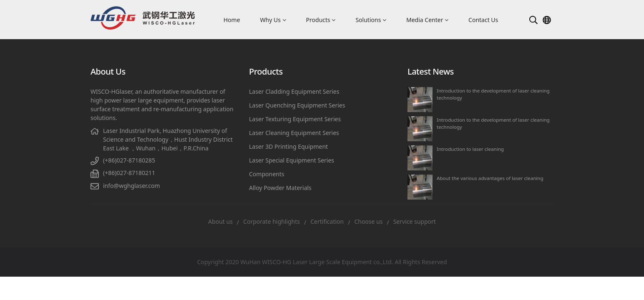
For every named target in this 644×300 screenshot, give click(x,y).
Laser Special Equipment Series (292, 160)
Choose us (368, 221)
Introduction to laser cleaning (470, 149)
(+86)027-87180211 (129, 173)
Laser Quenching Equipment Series (297, 105)
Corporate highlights (272, 221)
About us (220, 221)
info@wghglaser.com (132, 186)
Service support (415, 221)
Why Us (273, 20)
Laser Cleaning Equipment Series (294, 133)
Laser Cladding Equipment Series (294, 91)
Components (267, 174)
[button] (533, 20)
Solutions (371, 20)
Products (321, 20)
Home (232, 20)
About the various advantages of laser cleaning (490, 178)
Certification (327, 221)
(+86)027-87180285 (129, 160)
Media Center (427, 20)
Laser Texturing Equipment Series (295, 119)
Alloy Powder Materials (280, 188)
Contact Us (483, 20)
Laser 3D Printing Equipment (288, 146)
